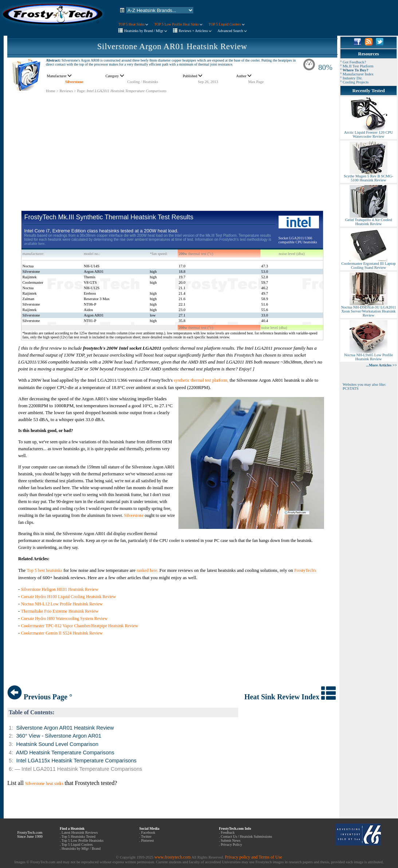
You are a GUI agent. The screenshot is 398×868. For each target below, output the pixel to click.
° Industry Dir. (351, 78)
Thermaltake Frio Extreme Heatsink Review (60, 611)
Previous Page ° (40, 697)
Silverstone (74, 82)
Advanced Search (232, 31)
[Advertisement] (172, 144)
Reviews (66, 91)
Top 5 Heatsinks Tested (78, 836)
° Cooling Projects (354, 82)
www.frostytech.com (173, 857)
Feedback (228, 832)
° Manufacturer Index (357, 74)
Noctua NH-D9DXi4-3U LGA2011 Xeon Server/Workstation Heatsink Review (368, 310)
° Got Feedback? (353, 62)
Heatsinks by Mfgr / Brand (81, 849)
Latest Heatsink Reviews (80, 832)
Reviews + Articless (195, 31)
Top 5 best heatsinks (44, 570)
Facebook (148, 832)
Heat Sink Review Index (290, 697)
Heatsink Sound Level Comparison (57, 744)
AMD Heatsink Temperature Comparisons (65, 753)
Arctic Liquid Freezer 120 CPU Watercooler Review (369, 133)
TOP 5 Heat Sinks (133, 24)
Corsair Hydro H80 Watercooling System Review (64, 618)
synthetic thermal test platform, (201, 380)
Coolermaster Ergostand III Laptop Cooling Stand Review (368, 264)
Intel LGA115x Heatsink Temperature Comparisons (76, 761)
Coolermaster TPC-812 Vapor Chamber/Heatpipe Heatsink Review (80, 626)
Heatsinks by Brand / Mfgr (146, 31)
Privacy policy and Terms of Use (253, 857)
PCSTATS (351, 388)
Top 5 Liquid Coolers (77, 845)
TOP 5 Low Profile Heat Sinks (178, 24)
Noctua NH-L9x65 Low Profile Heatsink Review (369, 355)
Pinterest (148, 840)
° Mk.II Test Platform (357, 66)
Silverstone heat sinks (44, 783)
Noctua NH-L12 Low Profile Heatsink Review (62, 604)
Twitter (146, 836)
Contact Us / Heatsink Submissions (246, 836)
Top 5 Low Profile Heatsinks (82, 840)
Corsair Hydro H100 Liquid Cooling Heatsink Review (69, 597)
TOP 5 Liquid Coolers (226, 24)
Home (51, 91)
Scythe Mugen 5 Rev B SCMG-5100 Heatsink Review (369, 176)
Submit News (230, 840)
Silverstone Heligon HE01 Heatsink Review (60, 589)
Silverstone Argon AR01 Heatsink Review (172, 46)
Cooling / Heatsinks (143, 82)
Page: (81, 91)
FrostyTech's (305, 570)
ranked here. (147, 570)
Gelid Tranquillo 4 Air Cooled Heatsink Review (369, 220)
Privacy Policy (231, 845)
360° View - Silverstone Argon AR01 (59, 736)
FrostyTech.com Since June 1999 (30, 834)
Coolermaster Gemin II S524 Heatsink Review (62, 633)
